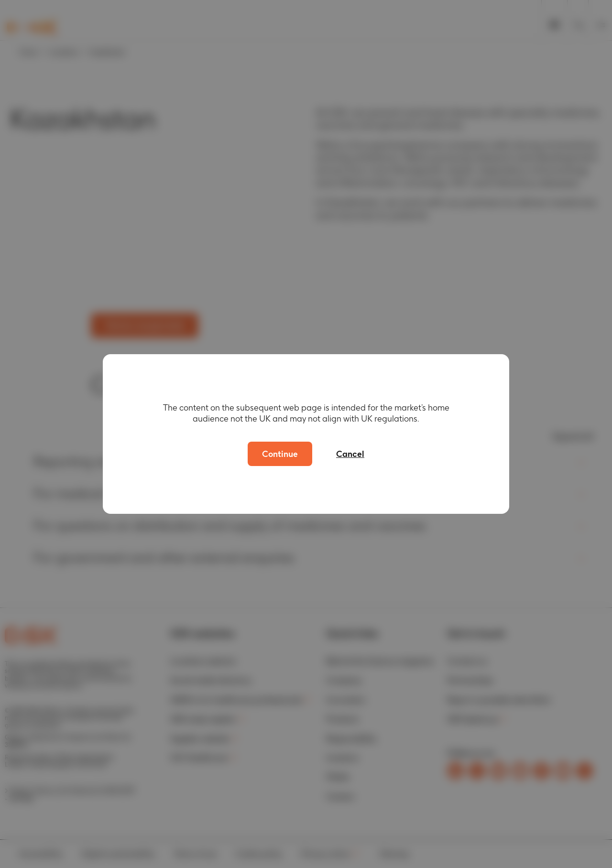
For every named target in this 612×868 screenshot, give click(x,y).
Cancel (350, 454)
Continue (280, 454)
